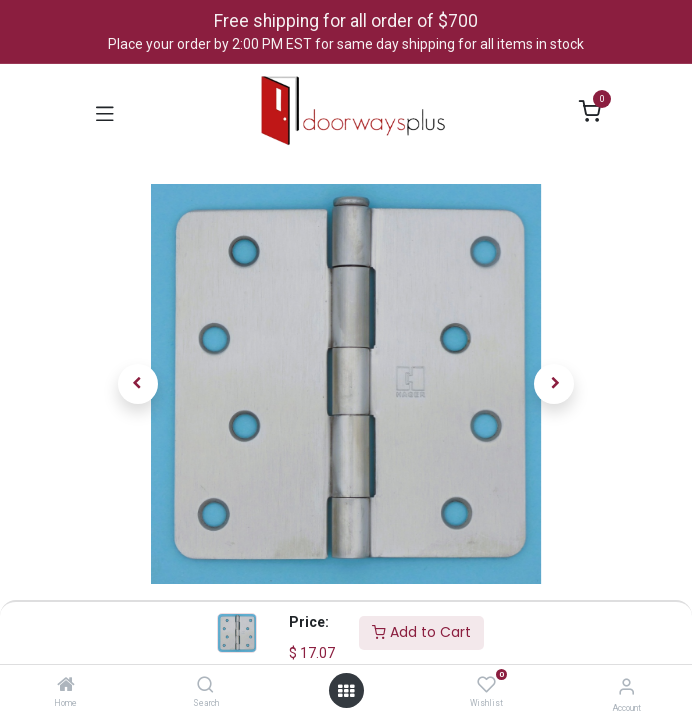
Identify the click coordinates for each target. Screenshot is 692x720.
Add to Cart (421, 632)
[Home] (66, 686)
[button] (138, 384)
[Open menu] (346, 691)
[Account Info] (626, 686)
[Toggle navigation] (105, 112)
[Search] (205, 686)
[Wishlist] (486, 685)
